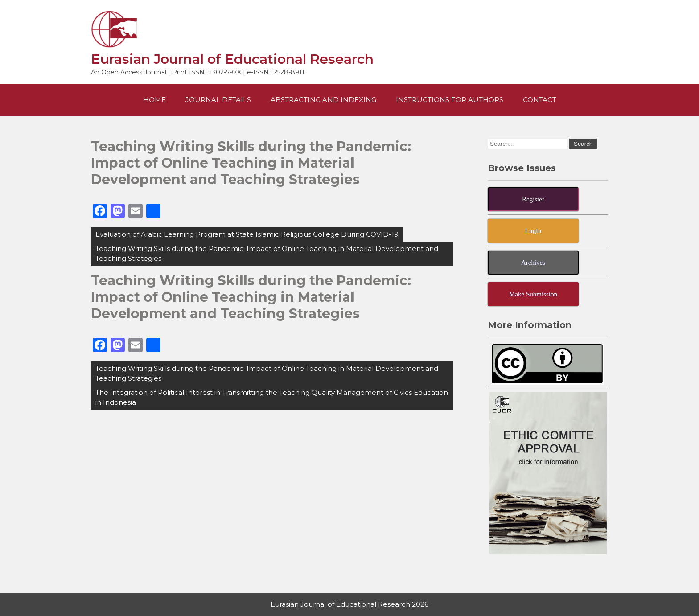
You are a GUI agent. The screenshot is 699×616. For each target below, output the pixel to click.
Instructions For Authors (450, 100)
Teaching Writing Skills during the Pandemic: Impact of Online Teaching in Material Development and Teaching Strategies (267, 253)
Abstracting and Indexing (323, 100)
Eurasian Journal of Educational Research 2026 (349, 604)
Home (154, 100)
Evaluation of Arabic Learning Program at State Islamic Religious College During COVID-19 (247, 234)
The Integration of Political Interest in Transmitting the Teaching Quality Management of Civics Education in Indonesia (272, 397)
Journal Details (218, 100)
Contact (540, 100)
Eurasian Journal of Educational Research (232, 59)
